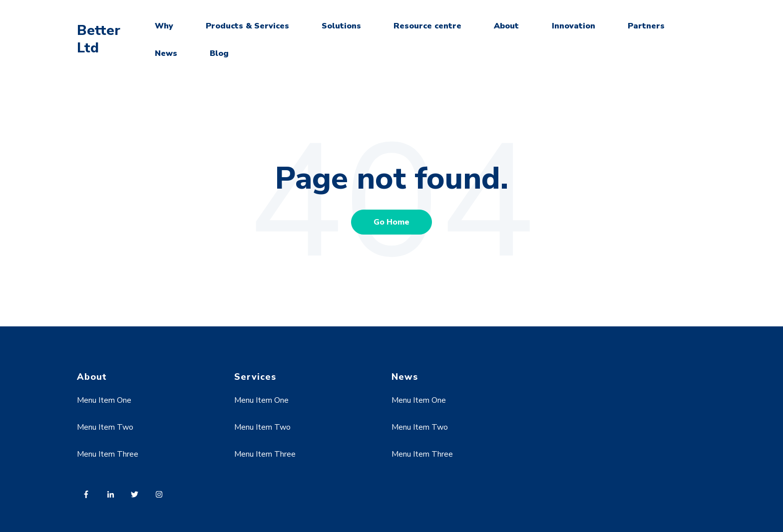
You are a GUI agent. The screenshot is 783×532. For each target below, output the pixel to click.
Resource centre (427, 26)
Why (164, 26)
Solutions (341, 26)
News (166, 53)
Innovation (574, 26)
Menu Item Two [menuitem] (105, 427)
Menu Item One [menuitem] (104, 400)
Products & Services (247, 26)
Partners (646, 26)
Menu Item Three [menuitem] (108, 454)
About (506, 26)
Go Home (391, 222)
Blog (219, 53)
